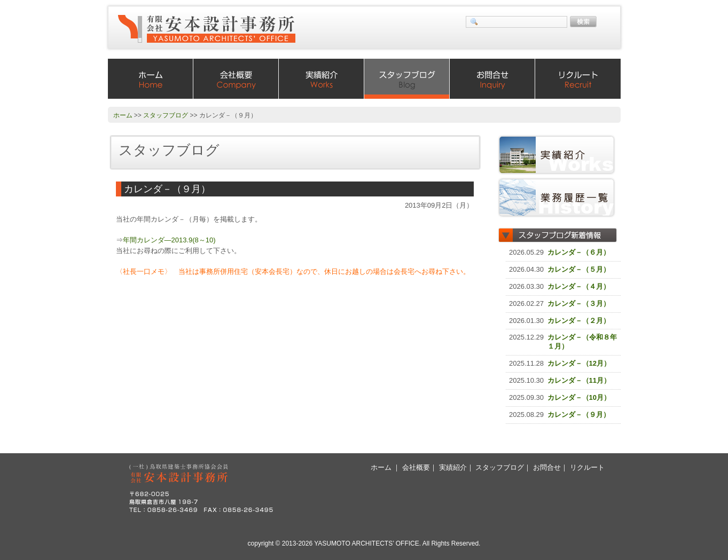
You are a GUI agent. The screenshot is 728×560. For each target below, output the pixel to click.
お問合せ (492, 79)
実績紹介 (322, 79)
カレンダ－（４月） (579, 286)
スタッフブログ (407, 79)
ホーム (151, 79)
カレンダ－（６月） (579, 252)
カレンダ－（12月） (579, 363)
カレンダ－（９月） (579, 415)
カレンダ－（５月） (579, 269)
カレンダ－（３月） (579, 303)
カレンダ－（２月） (579, 321)
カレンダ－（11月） (579, 380)
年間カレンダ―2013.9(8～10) (169, 240)
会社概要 (236, 79)
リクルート (578, 79)
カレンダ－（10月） (579, 397)
